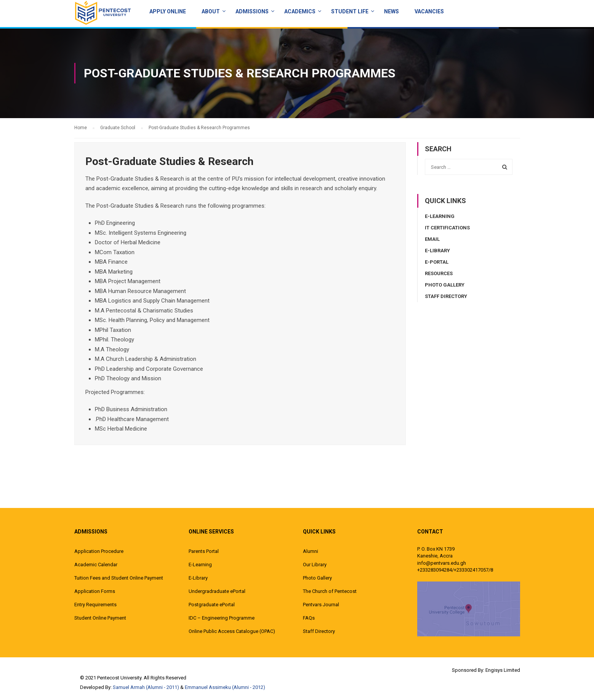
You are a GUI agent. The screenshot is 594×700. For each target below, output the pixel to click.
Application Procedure (99, 551)
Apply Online (168, 11)
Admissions (252, 11)
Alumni (311, 551)
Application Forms (95, 591)
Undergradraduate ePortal (217, 591)
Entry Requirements (95, 605)
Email (432, 239)
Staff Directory (446, 296)
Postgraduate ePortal (212, 605)
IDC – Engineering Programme (222, 618)
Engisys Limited (503, 670)
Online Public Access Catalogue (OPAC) (232, 631)
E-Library (437, 251)
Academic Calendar (96, 565)
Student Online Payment (100, 618)
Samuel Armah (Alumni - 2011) (146, 687)
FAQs (309, 618)
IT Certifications (447, 228)
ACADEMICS (300, 11)
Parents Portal (204, 551)
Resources (439, 273)
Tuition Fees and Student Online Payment (119, 578)
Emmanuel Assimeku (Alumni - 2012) (225, 687)
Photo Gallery (445, 285)
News (391, 11)
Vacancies (429, 11)
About (211, 11)
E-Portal (437, 262)
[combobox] (469, 167)
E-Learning (440, 216)
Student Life (350, 11)
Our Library (315, 565)
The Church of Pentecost (330, 591)
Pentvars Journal (321, 605)
